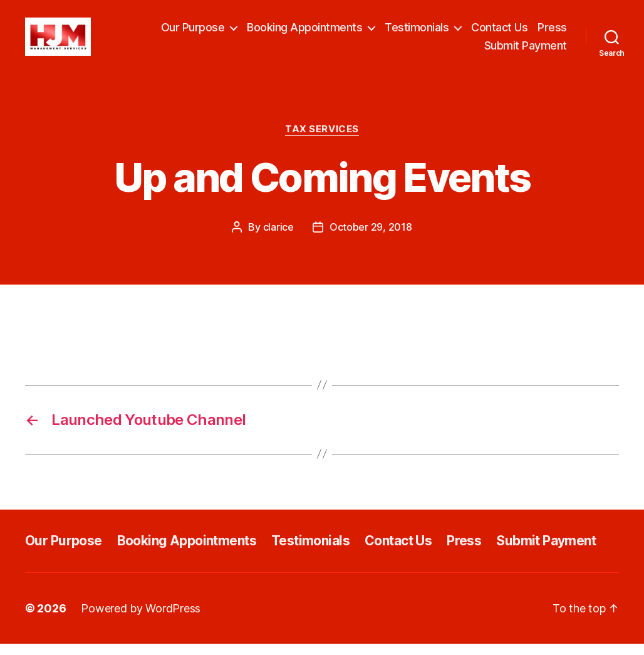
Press (552, 33)
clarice (278, 238)
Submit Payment (526, 52)
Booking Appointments (304, 33)
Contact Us (499, 33)
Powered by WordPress (141, 620)
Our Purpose (193, 33)
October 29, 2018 (371, 238)
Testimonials (417, 33)
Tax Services (322, 140)
